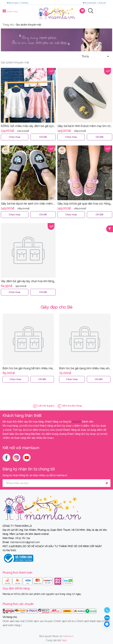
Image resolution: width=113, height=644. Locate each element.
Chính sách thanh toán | (90, 621)
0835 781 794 (23, 538)
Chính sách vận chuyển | (40, 621)
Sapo (64, 640)
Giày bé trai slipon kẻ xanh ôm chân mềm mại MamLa (34, 204)
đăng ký (77, 422)
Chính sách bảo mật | (14, 621)
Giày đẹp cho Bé (57, 307)
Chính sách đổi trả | (65, 621)
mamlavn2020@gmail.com (25, 542)
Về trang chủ (10, 617)
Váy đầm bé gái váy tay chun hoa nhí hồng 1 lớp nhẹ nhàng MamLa (43, 281)
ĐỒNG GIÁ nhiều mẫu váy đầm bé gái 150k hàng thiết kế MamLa (41, 126)
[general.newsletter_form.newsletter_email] (56, 483)
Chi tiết (43, 137)
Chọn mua (15, 137)
